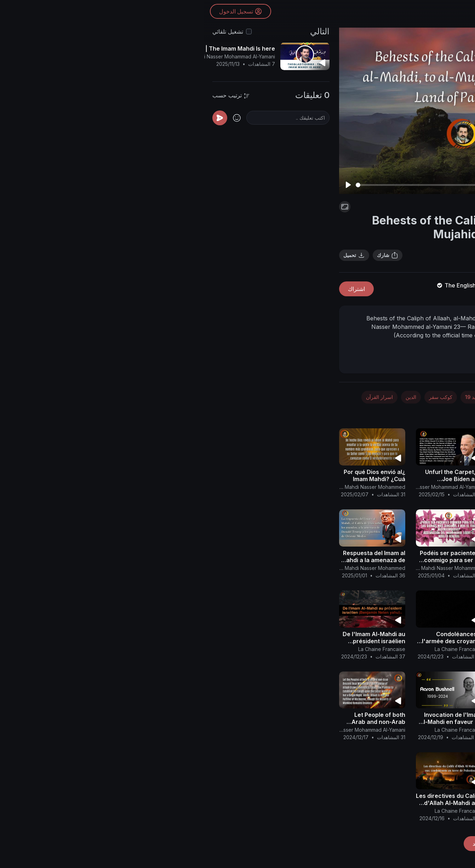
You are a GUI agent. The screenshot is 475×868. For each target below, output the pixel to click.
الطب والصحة (324, 397)
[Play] (144, 185)
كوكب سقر (237, 397)
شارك (184, 255)
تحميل (150, 255)
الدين (207, 397)
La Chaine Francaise (254, 649)
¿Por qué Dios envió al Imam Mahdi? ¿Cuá (171, 475)
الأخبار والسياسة (410, 397)
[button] (457, 424)
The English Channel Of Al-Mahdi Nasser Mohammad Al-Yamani (321, 285)
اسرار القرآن (176, 397)
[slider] (243, 185)
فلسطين (339, 207)
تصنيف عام (385, 413)
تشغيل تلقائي (24, 32)
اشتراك (153, 289)
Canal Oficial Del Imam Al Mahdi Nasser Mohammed (142, 487)
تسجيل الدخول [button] (38, 12)
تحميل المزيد (283, 844)
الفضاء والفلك (366, 397)
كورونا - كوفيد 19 (279, 397)
